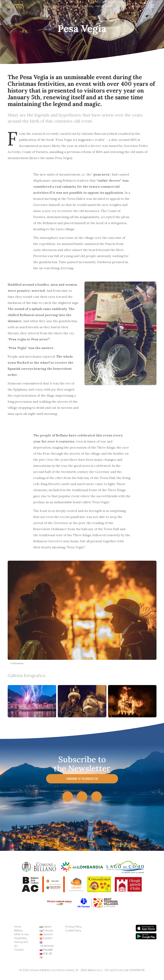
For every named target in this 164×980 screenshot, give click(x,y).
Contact (121, 6)
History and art (104, 6)
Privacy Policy (73, 927)
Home (47, 6)
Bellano (57, 6)
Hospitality (87, 6)
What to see (71, 6)
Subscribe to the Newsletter (82, 779)
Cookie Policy (73, 930)
